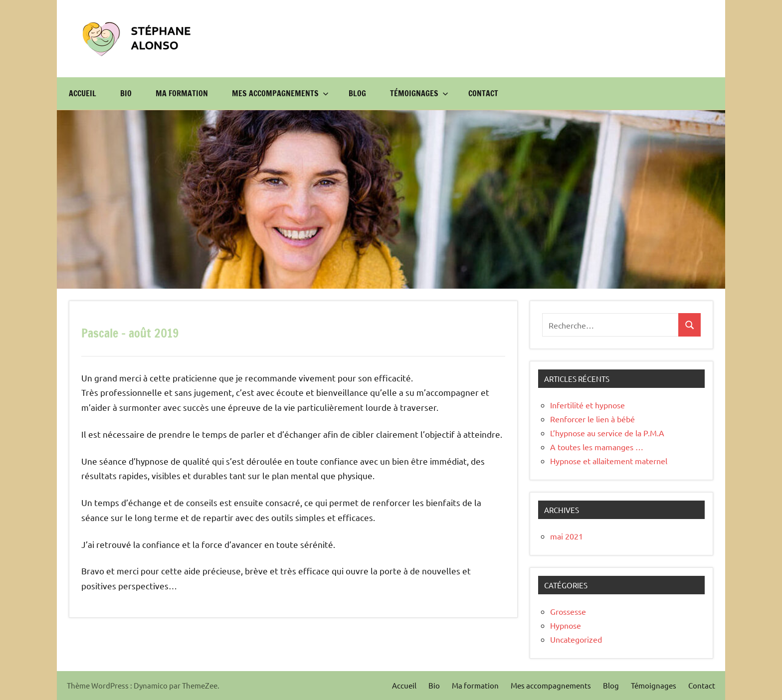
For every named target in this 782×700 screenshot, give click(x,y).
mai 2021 (567, 536)
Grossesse (568, 611)
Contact (483, 93)
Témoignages (419, 93)
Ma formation (182, 93)
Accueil (83, 93)
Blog (357, 93)
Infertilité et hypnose (587, 405)
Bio (126, 93)
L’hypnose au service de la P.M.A (607, 433)
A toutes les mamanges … (597, 447)
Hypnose (566, 625)
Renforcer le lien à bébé (592, 419)
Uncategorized (576, 639)
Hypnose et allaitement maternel (609, 461)
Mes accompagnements (280, 93)
